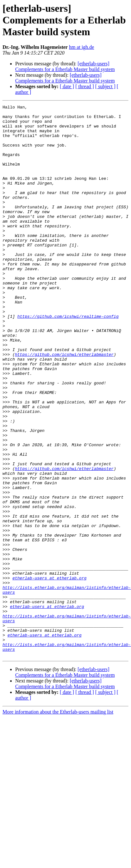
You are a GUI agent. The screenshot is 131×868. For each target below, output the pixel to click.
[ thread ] (85, 86)
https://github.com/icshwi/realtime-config (68, 359)
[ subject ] (105, 86)
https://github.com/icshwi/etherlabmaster (64, 405)
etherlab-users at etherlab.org (49, 673)
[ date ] (67, 86)
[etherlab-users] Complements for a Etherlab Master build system (65, 66)
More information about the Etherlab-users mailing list (58, 822)
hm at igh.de (82, 47)
